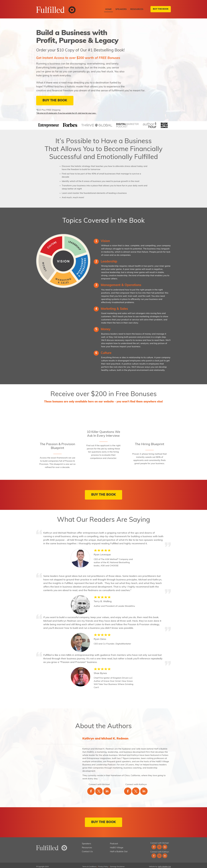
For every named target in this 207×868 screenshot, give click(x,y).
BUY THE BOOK (160, 9)
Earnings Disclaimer (117, 864)
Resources (87, 845)
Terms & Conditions (89, 864)
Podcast (114, 841)
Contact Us (87, 849)
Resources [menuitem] (137, 9)
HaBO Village (117, 845)
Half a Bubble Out (119, 849)
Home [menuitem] (108, 9)
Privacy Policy (103, 864)
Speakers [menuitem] (121, 9)
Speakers (86, 841)
